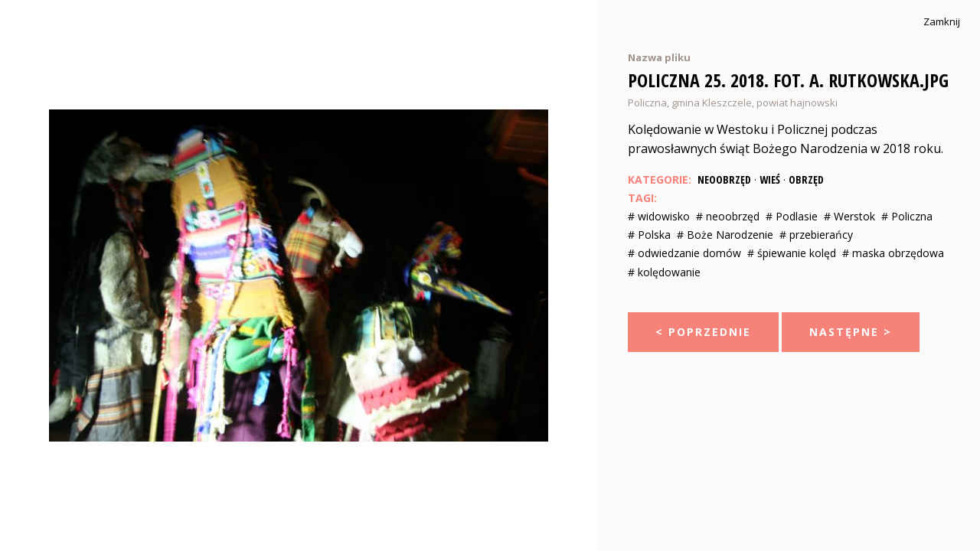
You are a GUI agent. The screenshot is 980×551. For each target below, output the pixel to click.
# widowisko (659, 216)
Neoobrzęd (724, 179)
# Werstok (849, 216)
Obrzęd (806, 179)
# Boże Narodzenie (725, 235)
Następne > (851, 332)
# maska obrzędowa (893, 253)
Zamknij (942, 22)
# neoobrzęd (728, 216)
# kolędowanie (664, 272)
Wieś (770, 179)
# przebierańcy (816, 235)
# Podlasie (792, 216)
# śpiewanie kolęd (792, 253)
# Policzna (907, 216)
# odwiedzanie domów (684, 253)
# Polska (649, 235)
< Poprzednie (703, 332)
